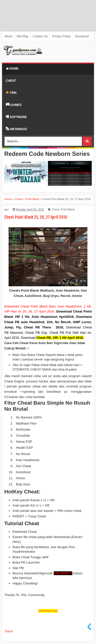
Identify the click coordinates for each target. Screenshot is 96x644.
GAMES (14, 105)
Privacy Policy (61, 36)
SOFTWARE (16, 117)
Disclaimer (82, 36)
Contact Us (40, 36)
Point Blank (68, 209)
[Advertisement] (48, 16)
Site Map (22, 36)
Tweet (9, 631)
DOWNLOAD (48, 611)
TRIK (11, 93)
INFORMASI (16, 129)
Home (12, 69)
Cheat (11, 81)
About (8, 36)
